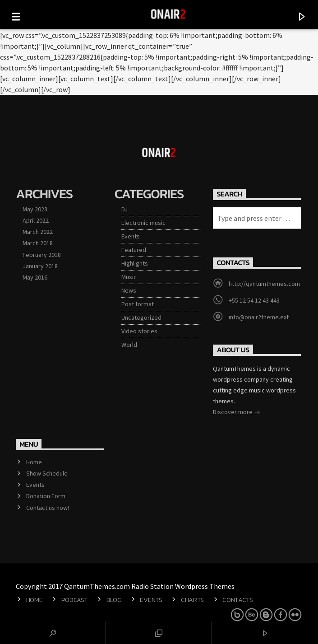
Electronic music (143, 223)
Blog (114, 600)
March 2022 (38, 232)
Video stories (139, 331)
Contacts (238, 600)
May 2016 (35, 277)
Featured (134, 250)
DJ (124, 209)
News (129, 290)
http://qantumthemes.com (264, 284)
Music (129, 277)
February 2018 (42, 255)
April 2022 (36, 220)
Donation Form (46, 496)
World (129, 345)
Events (131, 236)
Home (34, 462)
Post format (138, 304)
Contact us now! (48, 508)
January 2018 (40, 266)
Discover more (237, 413)
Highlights (135, 263)
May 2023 (35, 209)
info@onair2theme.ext (259, 317)
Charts (192, 600)
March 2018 (38, 243)
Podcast (75, 600)
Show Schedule (47, 473)
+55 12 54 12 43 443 (254, 300)
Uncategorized (141, 317)
